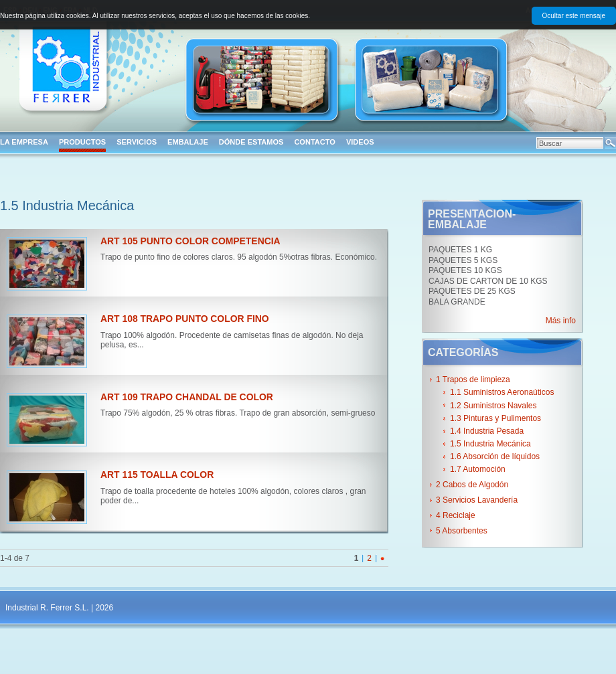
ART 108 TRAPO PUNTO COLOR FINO (185, 319)
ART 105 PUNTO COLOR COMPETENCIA (190, 241)
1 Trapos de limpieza (473, 380)
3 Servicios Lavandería (477, 500)
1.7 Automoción (478, 469)
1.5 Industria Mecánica (490, 444)
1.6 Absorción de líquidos (495, 456)
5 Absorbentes (462, 531)
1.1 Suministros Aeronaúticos (502, 392)
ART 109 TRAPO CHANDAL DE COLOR (187, 397)
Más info (561, 321)
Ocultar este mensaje (574, 16)
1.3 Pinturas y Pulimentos (495, 418)
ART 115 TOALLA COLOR (157, 475)
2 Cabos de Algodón (472, 485)
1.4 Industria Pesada (487, 431)
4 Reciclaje (456, 515)
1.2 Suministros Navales (493, 406)
